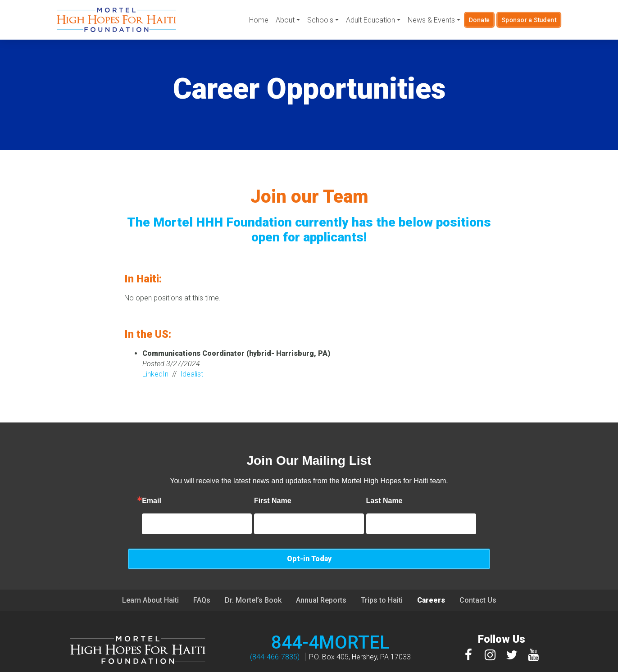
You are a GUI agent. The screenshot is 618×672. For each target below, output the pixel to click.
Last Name (355, 501)
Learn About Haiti (150, 579)
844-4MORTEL (330, 622)
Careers (431, 579)
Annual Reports (321, 579)
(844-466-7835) (275, 636)
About (285, 20)
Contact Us (478, 579)
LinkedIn (155, 374)
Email (122, 501)
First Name (243, 501)
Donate (479, 20)
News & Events (431, 20)
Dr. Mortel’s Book (253, 579)
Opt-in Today (477, 524)
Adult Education (370, 20)
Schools (320, 20)
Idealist (192, 374)
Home (258, 20)
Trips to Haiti (382, 579)
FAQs (202, 579)
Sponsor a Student (529, 20)
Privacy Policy (368, 664)
